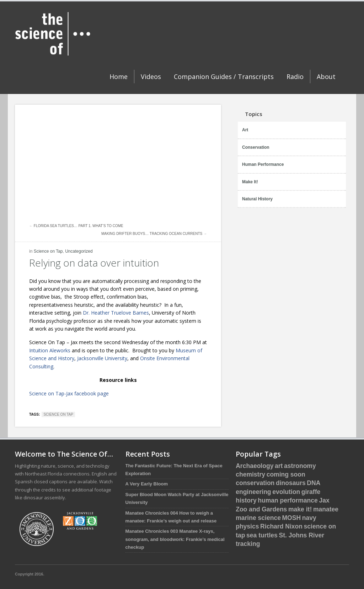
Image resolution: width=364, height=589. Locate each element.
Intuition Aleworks (50, 350)
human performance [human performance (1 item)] (288, 500)
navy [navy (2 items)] (309, 518)
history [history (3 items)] (246, 500)
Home (119, 77)
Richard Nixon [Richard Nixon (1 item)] (281, 526)
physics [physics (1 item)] (247, 526)
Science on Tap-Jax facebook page (69, 393)
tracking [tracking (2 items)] (248, 544)
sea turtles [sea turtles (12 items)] (262, 535)
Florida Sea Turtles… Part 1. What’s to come (79, 226)
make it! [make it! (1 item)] (300, 509)
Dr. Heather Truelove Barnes (116, 313)
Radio (295, 77)
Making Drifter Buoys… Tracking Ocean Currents (152, 234)
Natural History (257, 199)
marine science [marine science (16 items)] (258, 518)
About (326, 77)
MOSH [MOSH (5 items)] (292, 518)
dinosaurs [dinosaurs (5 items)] (291, 483)
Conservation (256, 147)
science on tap (58, 414)
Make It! (250, 182)
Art (245, 130)
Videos (151, 77)
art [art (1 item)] (279, 466)
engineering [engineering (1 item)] (253, 492)
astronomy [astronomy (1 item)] (300, 466)
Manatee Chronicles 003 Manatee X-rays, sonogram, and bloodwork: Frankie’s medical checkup (175, 539)
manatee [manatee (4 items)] (326, 509)
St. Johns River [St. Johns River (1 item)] (301, 535)
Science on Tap (48, 251)
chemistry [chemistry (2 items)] (250, 474)
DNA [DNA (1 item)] (314, 483)
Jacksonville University (102, 358)
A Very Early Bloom (147, 484)
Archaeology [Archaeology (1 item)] (255, 466)
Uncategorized (79, 251)
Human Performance (263, 164)
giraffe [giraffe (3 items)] (311, 492)
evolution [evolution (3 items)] (286, 492)
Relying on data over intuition (94, 263)
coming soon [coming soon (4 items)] (286, 474)
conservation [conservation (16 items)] (255, 483)
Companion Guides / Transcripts (224, 77)
